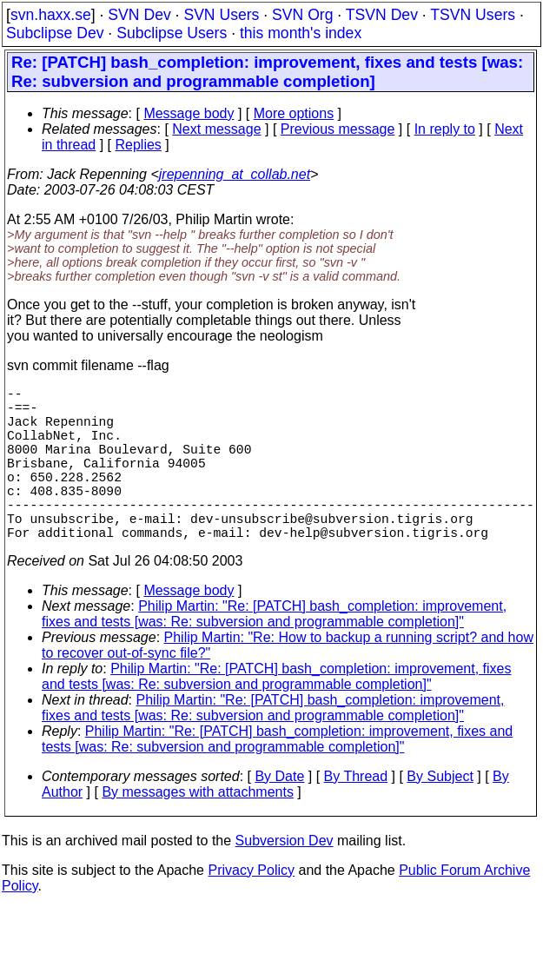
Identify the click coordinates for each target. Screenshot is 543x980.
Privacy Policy (251, 908)
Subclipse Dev (55, 33)
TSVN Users (473, 15)
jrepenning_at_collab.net (235, 174)
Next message (216, 129)
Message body (189, 113)
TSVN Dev (382, 15)
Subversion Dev (285, 879)
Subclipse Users (172, 33)
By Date (279, 814)
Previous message (338, 129)
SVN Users (221, 15)
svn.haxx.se (51, 15)
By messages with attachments (198, 830)
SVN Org (302, 15)
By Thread (356, 814)
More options (294, 113)
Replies (139, 145)
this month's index (301, 33)
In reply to (445, 129)
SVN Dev (139, 15)
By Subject (440, 814)
